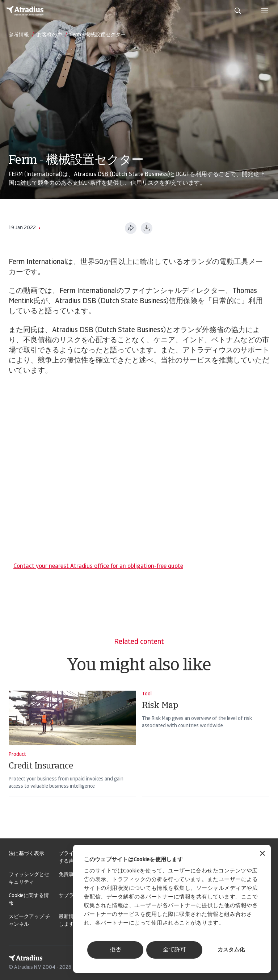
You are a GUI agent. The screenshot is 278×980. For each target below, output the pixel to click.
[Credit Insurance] (72, 753)
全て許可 (174, 950)
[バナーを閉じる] (262, 854)
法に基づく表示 (26, 854)
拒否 (115, 950)
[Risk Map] (206, 753)
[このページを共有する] (131, 228)
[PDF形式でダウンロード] (147, 228)
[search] (238, 11)
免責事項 (69, 875)
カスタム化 (231, 950)
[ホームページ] (25, 11)
